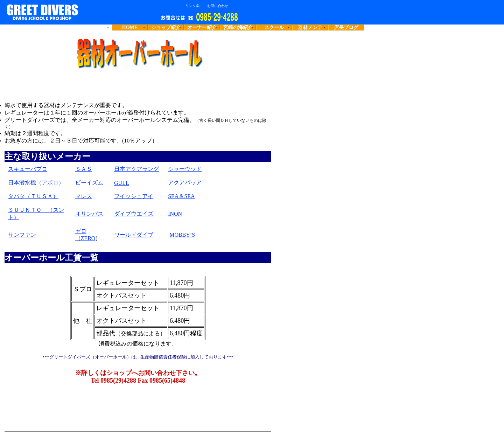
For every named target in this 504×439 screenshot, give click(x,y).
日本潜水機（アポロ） (36, 183)
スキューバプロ (28, 169)
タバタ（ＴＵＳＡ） (33, 196)
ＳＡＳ (84, 169)
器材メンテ (310, 27)
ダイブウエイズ (134, 214)
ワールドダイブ (134, 235)
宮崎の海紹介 (238, 27)
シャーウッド (185, 169)
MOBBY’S (182, 235)
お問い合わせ (218, 6)
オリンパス (89, 214)
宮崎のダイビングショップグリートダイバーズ (58, 12)
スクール (274, 27)
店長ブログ (346, 27)
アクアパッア (185, 183)
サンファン (22, 235)
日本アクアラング (136, 169)
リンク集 (192, 6)
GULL (122, 183)
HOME (130, 27)
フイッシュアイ (134, 196)
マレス (84, 196)
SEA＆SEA (181, 196)
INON (175, 214)
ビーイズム (89, 183)
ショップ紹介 (166, 27)
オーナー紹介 (202, 27)
